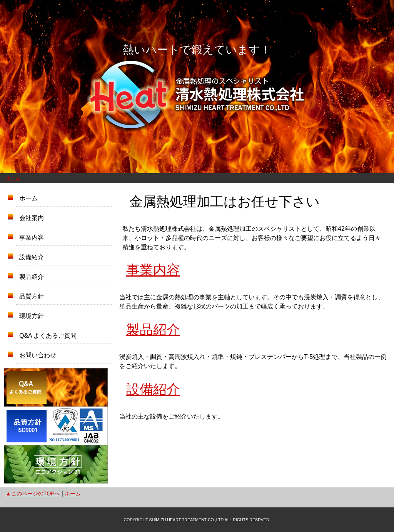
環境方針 (32, 316)
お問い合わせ (38, 355)
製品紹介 (32, 277)
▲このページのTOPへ (33, 494)
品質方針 (32, 296)
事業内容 (32, 238)
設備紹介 (32, 257)
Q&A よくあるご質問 (48, 336)
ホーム (13, 178)
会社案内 (32, 218)
